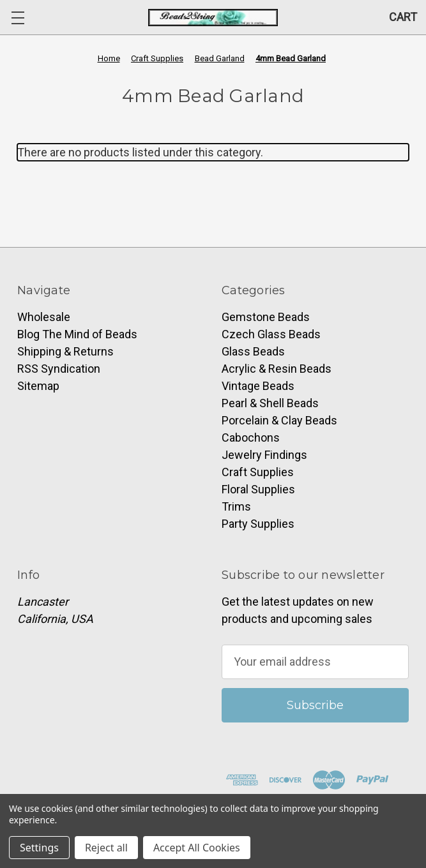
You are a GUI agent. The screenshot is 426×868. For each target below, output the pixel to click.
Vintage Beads (258, 386)
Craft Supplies (258, 472)
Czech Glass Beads (271, 334)
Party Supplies (258, 524)
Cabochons (251, 438)
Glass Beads (253, 351)
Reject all (106, 848)
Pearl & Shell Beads (270, 403)
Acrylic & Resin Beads (277, 369)
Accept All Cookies (197, 848)
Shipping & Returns (65, 351)
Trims (236, 506)
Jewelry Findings (264, 455)
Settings (39, 848)
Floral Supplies (258, 489)
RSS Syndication (59, 369)
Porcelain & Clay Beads (279, 420)
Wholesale (44, 317)
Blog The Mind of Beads (77, 334)
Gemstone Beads (266, 317)
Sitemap (38, 386)
